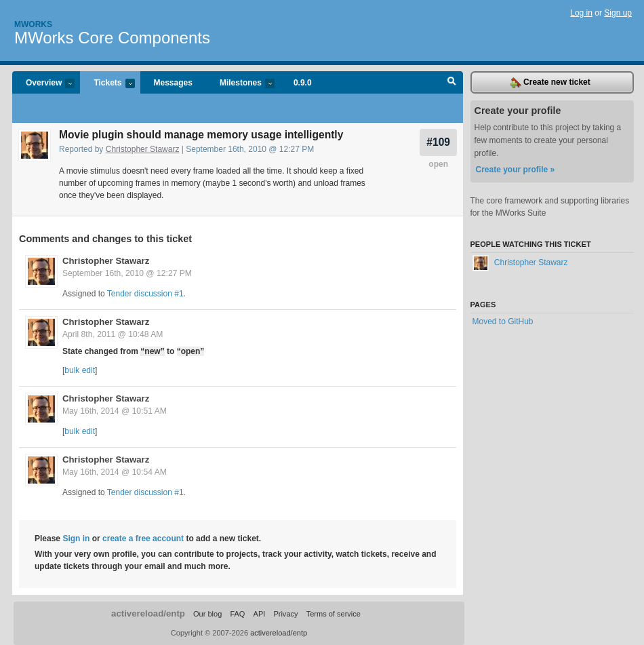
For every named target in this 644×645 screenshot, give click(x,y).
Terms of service (334, 614)
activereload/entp (148, 613)
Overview (43, 84)
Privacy (285, 614)
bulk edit (80, 370)
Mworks (33, 24)
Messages (173, 83)
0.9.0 (303, 83)
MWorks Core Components (112, 38)
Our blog (207, 614)
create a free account (143, 539)
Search (452, 83)
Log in (581, 13)
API (260, 614)
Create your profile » (516, 170)
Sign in (76, 539)
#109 (438, 142)
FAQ (237, 614)
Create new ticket (550, 83)
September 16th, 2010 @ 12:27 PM (127, 273)
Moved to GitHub (503, 321)
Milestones (240, 84)
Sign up (618, 13)
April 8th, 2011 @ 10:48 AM (113, 334)
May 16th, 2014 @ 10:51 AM (115, 411)
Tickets (107, 84)
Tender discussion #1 (145, 294)
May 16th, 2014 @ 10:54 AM (115, 472)
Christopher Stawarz (143, 149)
